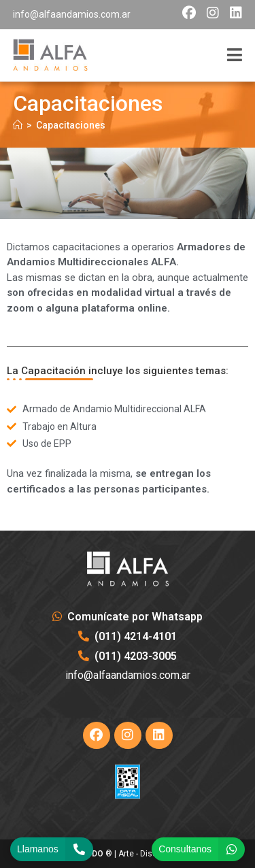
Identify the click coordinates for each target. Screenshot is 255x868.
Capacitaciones (71, 125)
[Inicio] (18, 125)
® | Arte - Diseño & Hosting (128, 854)
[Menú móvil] (235, 55)
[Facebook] (97, 735)
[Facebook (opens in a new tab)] (189, 13)
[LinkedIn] (159, 735)
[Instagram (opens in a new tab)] (213, 13)
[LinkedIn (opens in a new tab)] (233, 13)
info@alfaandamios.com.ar (72, 14)
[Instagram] (128, 735)
